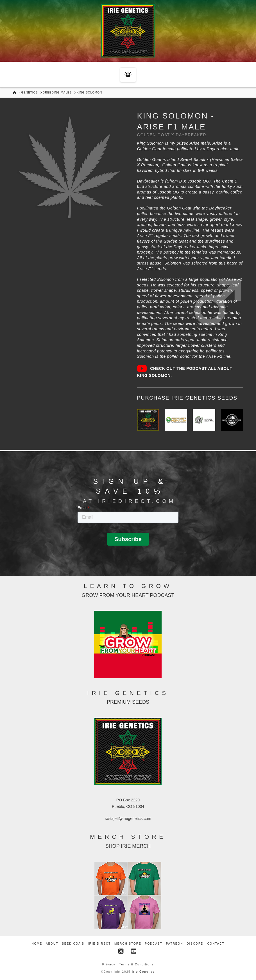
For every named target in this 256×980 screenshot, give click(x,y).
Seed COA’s (73, 944)
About (52, 944)
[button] (128, 75)
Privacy (110, 964)
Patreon (175, 944)
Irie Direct (99, 944)
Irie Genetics (143, 972)
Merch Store (128, 944)
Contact (216, 944)
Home (37, 944)
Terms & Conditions (137, 964)
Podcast (154, 944)
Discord (195, 944)
